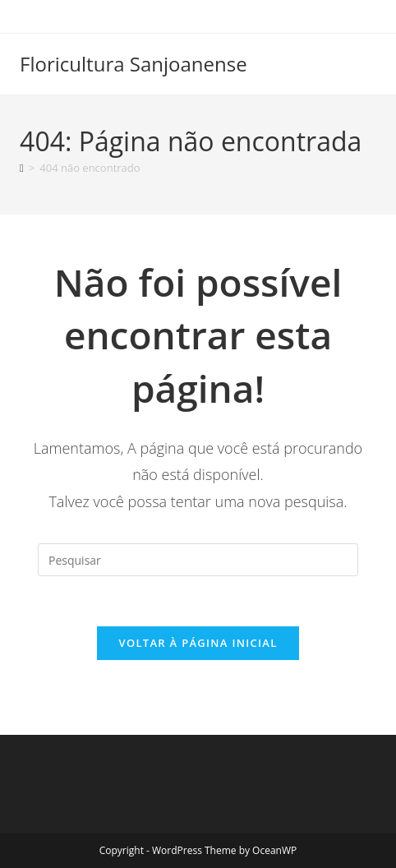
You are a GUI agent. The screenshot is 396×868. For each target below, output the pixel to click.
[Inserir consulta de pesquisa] (198, 560)
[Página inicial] (22, 168)
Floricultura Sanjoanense (134, 64)
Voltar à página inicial (198, 643)
